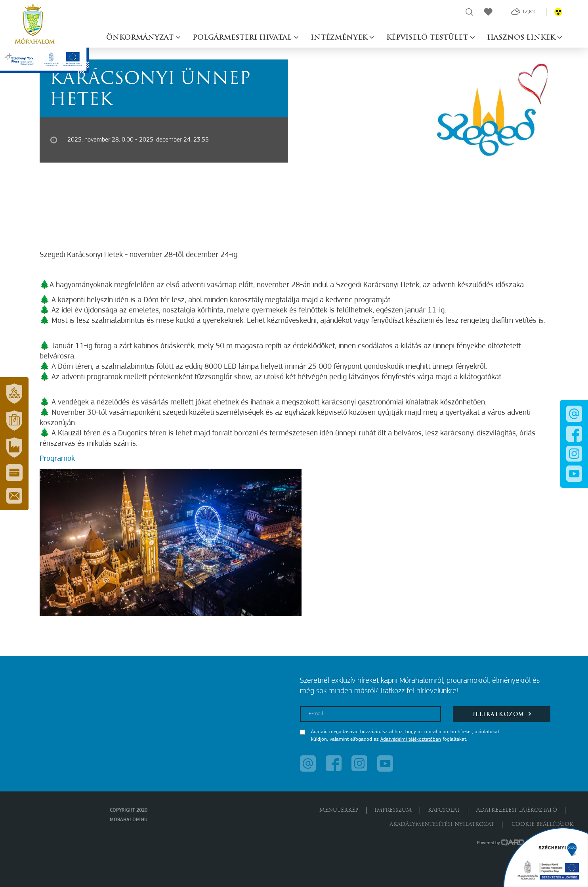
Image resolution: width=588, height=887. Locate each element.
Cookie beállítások (542, 825)
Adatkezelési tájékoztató (517, 810)
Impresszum (393, 810)
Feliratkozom (502, 714)
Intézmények (340, 38)
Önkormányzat (141, 38)
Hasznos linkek (522, 38)
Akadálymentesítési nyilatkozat (442, 825)
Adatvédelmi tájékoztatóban (411, 739)
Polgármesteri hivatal (243, 38)
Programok (57, 459)
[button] (14, 394)
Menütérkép (339, 810)
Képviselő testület (428, 38)
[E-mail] (370, 714)
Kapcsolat (444, 810)
